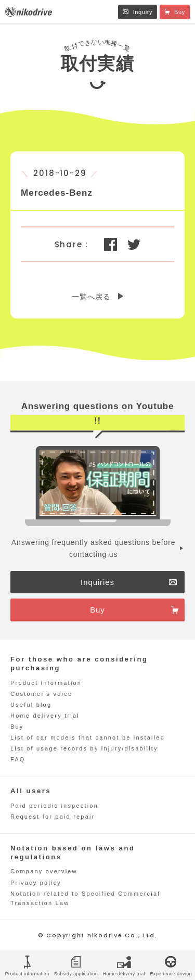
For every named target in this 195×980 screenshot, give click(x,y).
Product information (46, 683)
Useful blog (31, 705)
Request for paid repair (53, 817)
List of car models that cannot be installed (88, 737)
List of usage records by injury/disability (84, 748)
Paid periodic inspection (54, 806)
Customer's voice (41, 694)
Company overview (44, 871)
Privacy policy (36, 883)
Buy (17, 727)
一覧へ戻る (91, 297)
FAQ (18, 759)
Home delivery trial (45, 716)
